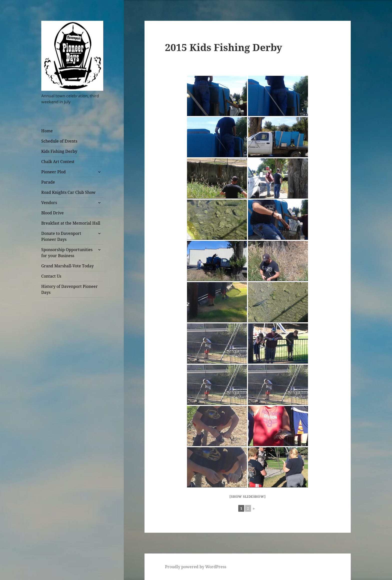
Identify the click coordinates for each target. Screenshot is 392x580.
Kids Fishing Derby (59, 151)
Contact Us (51, 276)
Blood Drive (52, 213)
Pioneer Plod (53, 172)
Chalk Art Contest (58, 162)
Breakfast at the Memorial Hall (71, 223)
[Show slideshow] (247, 496)
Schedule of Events (59, 141)
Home (47, 131)
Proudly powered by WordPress (196, 567)
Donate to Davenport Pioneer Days (61, 236)
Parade (48, 182)
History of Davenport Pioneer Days (69, 289)
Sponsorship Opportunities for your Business (67, 253)
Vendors (49, 203)
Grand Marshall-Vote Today (67, 266)
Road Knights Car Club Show (68, 192)
